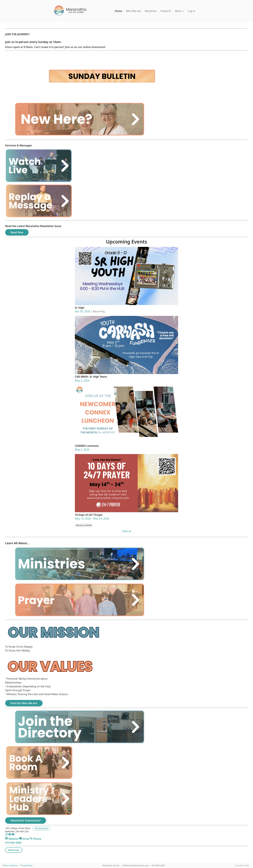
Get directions (41, 828)
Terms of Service (10, 865)
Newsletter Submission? (26, 820)
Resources (14, 850)
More (179, 11)
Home (119, 11)
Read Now (17, 232)
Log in (192, 11)
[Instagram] (7, 835)
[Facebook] (10, 835)
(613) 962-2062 (158, 865)
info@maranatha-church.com (135, 865)
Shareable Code (242, 865)
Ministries (151, 11)
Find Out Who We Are (24, 703)
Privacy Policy (26, 865)
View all (126, 531)
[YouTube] (13, 835)
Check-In (166, 11)
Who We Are (133, 11)
